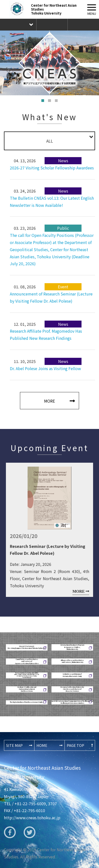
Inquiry (52, 25)
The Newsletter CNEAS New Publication (83, 25)
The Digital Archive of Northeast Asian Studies (27, 702)
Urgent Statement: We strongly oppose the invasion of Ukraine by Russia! (27, 647)
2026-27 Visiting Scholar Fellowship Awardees (52, 168)
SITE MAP (14, 745)
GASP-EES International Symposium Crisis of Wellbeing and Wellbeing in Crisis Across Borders (72, 702)
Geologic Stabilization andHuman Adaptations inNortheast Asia (27, 689)
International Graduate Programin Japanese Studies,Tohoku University (72, 647)
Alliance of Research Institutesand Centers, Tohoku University (72, 661)
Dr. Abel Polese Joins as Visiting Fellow (45, 368)
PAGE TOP (75, 745)
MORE (49, 401)
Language (18, 25)
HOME (42, 745)
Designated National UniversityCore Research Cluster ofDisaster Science (72, 689)
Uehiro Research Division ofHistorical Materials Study (72, 675)
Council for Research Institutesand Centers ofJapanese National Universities (27, 662)
